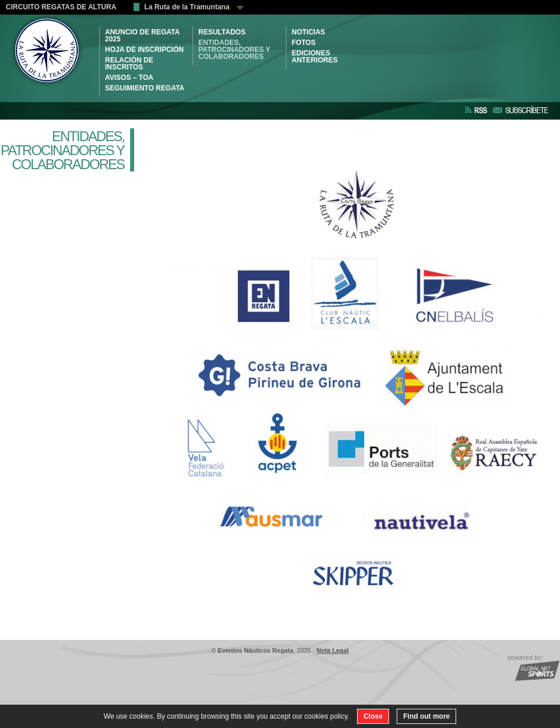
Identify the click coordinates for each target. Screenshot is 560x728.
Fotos (304, 43)
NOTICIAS (308, 32)
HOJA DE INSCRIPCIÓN (144, 50)
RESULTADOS (222, 32)
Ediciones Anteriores (315, 57)
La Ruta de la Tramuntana (193, 7)
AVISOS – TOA (129, 78)
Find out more (426, 716)
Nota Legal (333, 650)
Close (373, 716)
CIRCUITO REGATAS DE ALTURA (61, 7)
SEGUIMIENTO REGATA (145, 88)
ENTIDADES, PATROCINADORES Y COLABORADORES (234, 50)
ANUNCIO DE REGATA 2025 (142, 36)
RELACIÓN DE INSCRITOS (129, 64)
